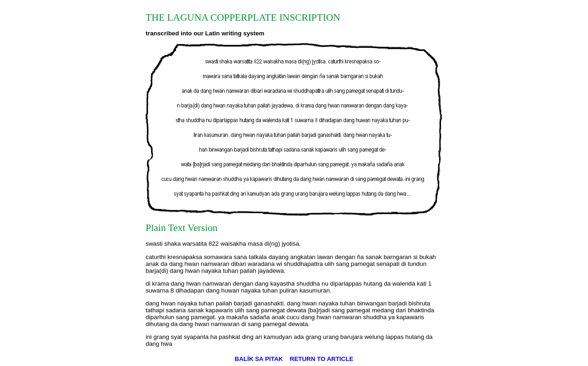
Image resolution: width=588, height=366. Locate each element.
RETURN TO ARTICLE (322, 359)
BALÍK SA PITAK (259, 359)
